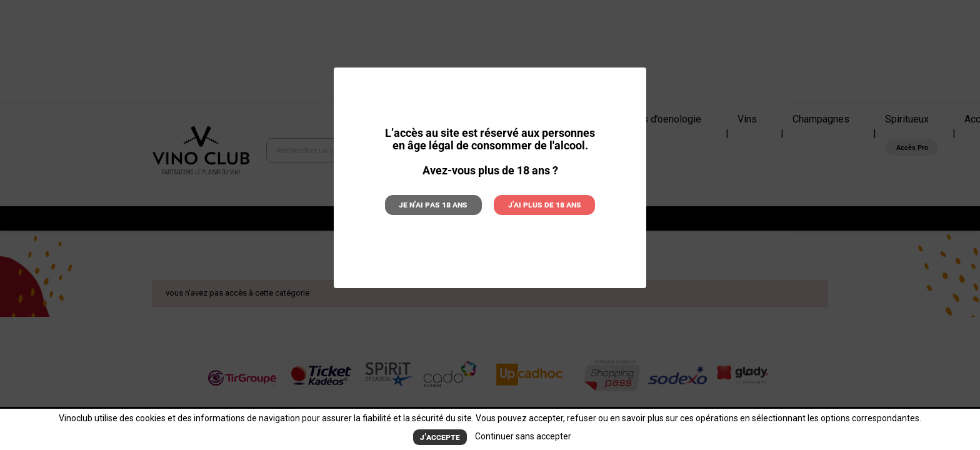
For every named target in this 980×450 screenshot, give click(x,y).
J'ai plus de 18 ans (542, 204)
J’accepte (440, 437)
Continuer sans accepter (521, 436)
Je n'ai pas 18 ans (437, 204)
